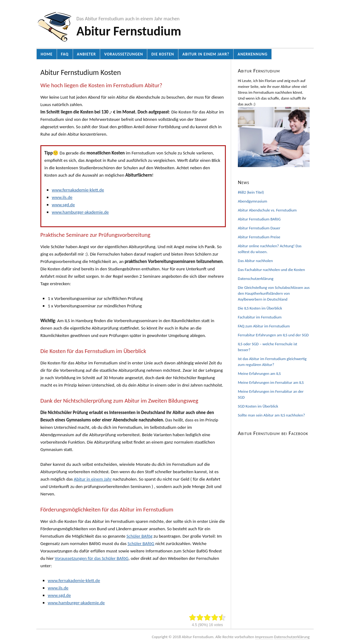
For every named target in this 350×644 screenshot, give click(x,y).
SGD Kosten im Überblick (258, 406)
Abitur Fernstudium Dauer (259, 228)
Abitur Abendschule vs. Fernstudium (267, 210)
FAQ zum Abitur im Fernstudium (264, 326)
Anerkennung (252, 54)
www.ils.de (62, 197)
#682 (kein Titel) (251, 192)
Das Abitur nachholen (255, 261)
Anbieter (87, 54)
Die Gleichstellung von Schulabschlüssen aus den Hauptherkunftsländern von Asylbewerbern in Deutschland (274, 293)
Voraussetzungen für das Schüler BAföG (92, 558)
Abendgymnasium (252, 201)
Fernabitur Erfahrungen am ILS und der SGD (273, 335)
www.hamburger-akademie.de (80, 212)
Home (47, 54)
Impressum (264, 637)
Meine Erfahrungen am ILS (259, 373)
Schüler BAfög (139, 536)
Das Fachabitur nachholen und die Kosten (271, 270)
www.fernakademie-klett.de (78, 190)
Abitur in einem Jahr (93, 479)
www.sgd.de (63, 205)
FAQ (65, 54)
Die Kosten (163, 54)
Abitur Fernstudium (129, 31)
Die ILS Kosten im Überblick (260, 308)
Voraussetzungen (124, 54)
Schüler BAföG (141, 544)
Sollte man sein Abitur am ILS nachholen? (271, 415)
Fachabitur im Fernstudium (260, 317)
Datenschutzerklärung (256, 279)
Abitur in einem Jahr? (206, 54)
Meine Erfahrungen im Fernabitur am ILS (271, 382)
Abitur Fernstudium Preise (259, 237)
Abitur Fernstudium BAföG (259, 219)
